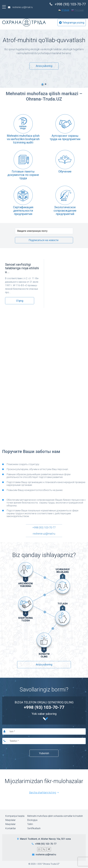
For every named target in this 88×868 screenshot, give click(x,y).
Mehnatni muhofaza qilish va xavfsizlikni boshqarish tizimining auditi (23, 139)
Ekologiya (32, 820)
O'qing (20, 301)
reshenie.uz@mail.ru (44, 534)
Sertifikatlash (34, 828)
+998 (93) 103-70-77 (44, 528)
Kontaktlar (11, 828)
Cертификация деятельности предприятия (23, 211)
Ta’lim (30, 824)
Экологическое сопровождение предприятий (65, 211)
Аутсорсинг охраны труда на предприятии (65, 137)
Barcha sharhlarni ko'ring (44, 792)
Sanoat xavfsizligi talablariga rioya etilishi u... (22, 268)
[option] (44, 53)
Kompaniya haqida (15, 816)
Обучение (65, 171)
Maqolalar (10, 820)
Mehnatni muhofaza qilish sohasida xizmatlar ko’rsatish (55, 816)
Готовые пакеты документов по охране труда (23, 175)
